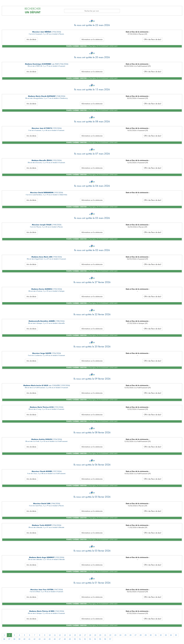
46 (55, 639)
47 (60, 639)
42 (34, 639)
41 (29, 639)
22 (110, 635)
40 (24, 639)
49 (70, 639)
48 (65, 639)
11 (55, 635)
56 (105, 639)
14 (70, 635)
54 (95, 639)
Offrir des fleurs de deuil (152, 39)
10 (50, 635)
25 (125, 635)
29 (146, 635)
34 (171, 635)
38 (14, 639)
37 (9, 639)
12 (60, 635)
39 (19, 639)
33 (166, 635)
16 (80, 635)
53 (90, 639)
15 (75, 635)
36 (4, 639)
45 (50, 639)
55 (100, 639)
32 (161, 635)
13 (65, 635)
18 (90, 635)
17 (85, 635)
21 (105, 635)
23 (115, 635)
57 (110, 639)
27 (136, 635)
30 (151, 635)
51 (80, 639)
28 (141, 635)
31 (156, 635)
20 (100, 635)
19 (95, 635)
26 (130, 635)
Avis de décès (31, 39)
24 (120, 635)
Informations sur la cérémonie (92, 39)
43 (40, 639)
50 (75, 639)
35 (176, 635)
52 (85, 639)
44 (45, 639)
